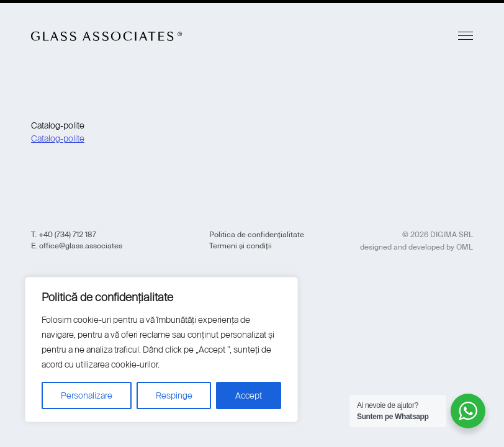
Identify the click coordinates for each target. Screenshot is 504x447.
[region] (161, 350)
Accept (249, 395)
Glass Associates (107, 36)
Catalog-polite (58, 138)
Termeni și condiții (241, 246)
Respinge (174, 395)
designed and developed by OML (416, 247)
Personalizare (87, 395)
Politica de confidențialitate (257, 235)
